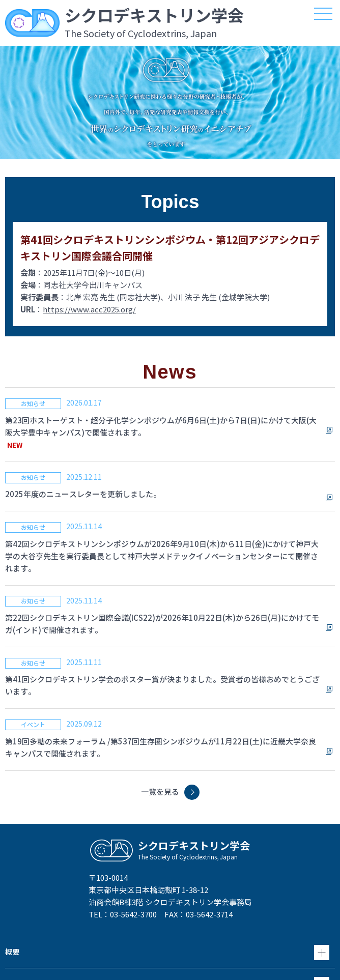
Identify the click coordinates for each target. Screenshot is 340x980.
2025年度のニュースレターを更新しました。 (83, 494)
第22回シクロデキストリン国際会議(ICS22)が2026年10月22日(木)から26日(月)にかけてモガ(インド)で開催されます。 (162, 624)
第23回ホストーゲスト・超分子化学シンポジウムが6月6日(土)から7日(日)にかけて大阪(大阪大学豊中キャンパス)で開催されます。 (161, 427)
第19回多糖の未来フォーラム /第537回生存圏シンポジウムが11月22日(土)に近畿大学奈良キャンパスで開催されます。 (161, 748)
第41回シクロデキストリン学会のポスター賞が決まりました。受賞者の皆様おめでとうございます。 (162, 686)
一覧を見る (160, 792)
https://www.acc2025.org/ (89, 310)
